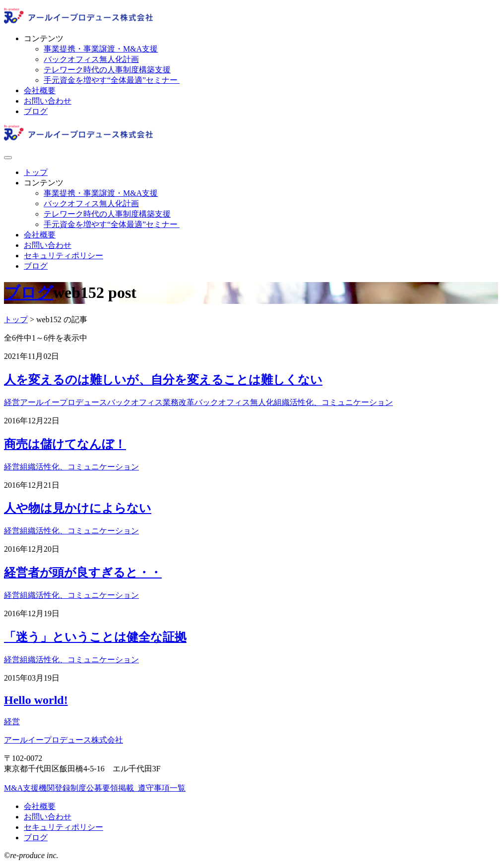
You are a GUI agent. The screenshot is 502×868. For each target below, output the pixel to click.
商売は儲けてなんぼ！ (65, 444)
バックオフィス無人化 (234, 402)
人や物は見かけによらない (78, 508)
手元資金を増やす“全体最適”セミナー (112, 80)
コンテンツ (44, 38)
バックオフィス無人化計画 (91, 59)
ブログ (36, 111)
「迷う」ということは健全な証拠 (95, 637)
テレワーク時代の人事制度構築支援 (107, 70)
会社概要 (40, 90)
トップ (36, 172)
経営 (12, 402)
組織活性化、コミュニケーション (333, 402)
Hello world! (36, 700)
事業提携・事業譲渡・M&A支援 (101, 49)
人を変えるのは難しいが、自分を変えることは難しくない (163, 380)
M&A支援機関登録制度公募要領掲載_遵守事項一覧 (95, 788)
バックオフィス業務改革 (151, 402)
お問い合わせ (48, 101)
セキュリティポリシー (63, 256)
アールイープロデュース (63, 402)
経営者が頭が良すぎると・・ (83, 573)
